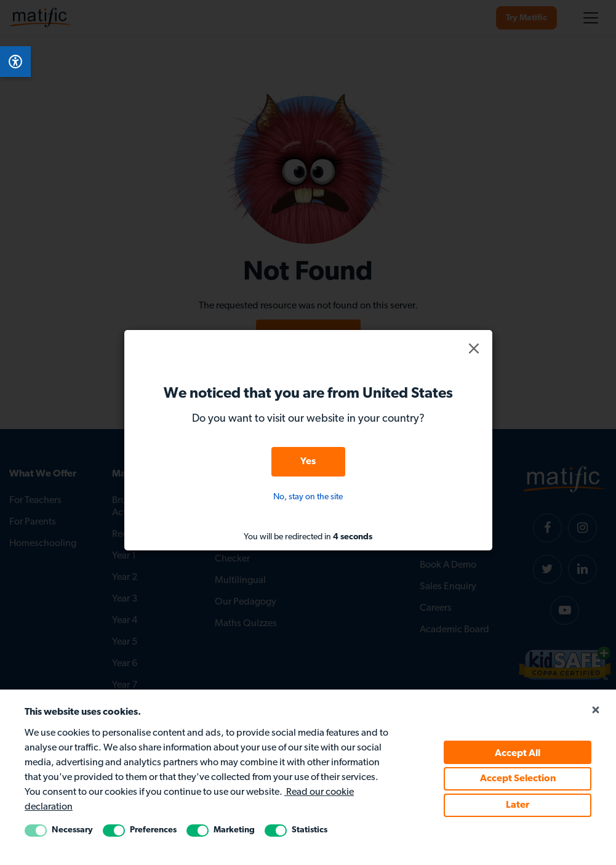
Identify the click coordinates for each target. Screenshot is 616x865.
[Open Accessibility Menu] (15, 62)
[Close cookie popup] (596, 710)
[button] (474, 348)
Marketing (234, 830)
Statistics (310, 830)
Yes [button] (308, 462)
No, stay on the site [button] (308, 497)
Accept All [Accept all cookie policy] (518, 754)
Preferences (153, 830)
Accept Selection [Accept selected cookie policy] (518, 779)
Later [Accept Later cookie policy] (518, 805)
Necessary (72, 830)
